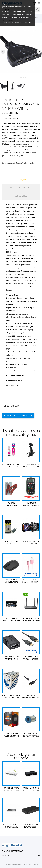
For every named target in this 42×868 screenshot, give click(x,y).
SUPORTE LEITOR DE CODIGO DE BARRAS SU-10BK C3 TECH (31, 466)
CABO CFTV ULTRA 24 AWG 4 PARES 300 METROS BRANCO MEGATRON (11, 696)
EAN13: (4, 118)
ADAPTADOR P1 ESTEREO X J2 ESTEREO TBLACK (11, 542)
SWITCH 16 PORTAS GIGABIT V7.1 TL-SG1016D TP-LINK (11, 826)
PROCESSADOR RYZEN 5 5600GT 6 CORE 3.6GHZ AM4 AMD (11, 735)
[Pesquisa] (37, 9)
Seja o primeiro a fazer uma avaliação (18, 415)
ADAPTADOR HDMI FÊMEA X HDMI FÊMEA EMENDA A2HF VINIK (11, 658)
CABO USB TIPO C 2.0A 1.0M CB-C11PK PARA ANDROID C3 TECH (31, 581)
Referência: (6, 113)
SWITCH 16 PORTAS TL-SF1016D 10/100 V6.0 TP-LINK (31, 789)
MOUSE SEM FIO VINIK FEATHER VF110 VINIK (11, 581)
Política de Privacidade (12, 22)
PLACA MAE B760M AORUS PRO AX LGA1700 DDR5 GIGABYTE (31, 542)
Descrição (21, 180)
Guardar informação (12, 851)
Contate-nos (21, 196)
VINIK (9, 116)
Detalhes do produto (21, 188)
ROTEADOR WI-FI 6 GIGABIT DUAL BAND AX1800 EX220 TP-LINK (31, 619)
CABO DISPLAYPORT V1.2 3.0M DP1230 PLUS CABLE (31, 658)
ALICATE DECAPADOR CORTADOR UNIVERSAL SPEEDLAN (11, 504)
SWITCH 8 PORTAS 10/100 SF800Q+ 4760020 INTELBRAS (31, 826)
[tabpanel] (21, 52)
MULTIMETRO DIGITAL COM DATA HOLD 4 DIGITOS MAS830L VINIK (31, 504)
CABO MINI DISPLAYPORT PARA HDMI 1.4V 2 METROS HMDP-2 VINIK (31, 696)
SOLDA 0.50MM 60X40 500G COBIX (31, 735)
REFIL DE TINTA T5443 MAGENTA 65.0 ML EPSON (11, 466)
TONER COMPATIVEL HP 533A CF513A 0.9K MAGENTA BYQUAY (11, 619)
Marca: (4, 116)
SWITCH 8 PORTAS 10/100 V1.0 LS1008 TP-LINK (11, 789)
